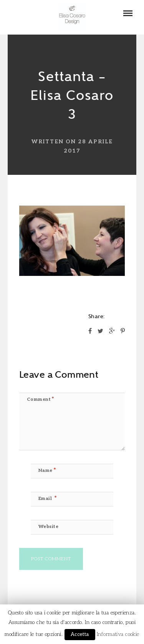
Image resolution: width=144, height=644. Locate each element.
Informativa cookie (118, 634)
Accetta (80, 634)
